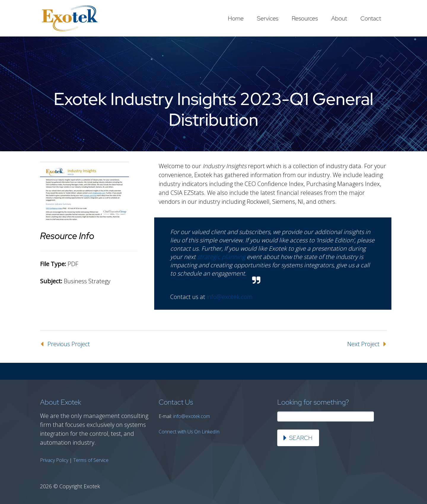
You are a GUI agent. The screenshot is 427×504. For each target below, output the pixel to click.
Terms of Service (91, 460)
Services (268, 18)
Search (301, 438)
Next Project (363, 344)
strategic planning (221, 257)
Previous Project (69, 344)
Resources (305, 18)
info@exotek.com (230, 297)
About (339, 18)
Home (236, 18)
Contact (371, 18)
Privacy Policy (54, 460)
